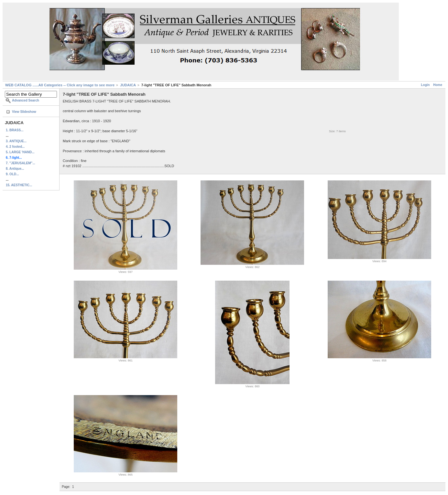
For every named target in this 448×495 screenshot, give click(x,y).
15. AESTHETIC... (19, 185)
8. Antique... (15, 169)
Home (438, 85)
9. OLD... (12, 174)
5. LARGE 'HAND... (20, 152)
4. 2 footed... (15, 147)
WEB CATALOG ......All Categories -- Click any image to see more (60, 85)
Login (425, 85)
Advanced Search (26, 100)
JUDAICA (128, 85)
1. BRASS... (15, 130)
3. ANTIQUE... (16, 141)
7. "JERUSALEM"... (21, 163)
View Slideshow (24, 112)
